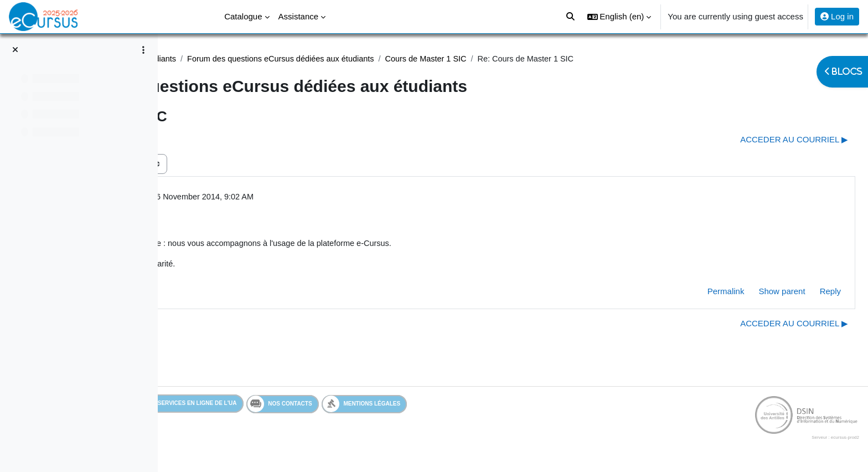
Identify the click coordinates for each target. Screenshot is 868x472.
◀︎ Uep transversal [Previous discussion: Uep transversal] (220, 140)
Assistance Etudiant (223, 59)
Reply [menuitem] (804, 294)
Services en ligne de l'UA (257, 406)
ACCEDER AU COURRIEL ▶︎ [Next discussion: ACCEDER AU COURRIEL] (768, 140)
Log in (837, 16)
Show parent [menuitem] (755, 294)
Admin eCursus (253, 198)
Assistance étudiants (308, 59)
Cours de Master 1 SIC (605, 59)
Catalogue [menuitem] (243, 16)
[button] (619, 17)
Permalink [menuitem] (699, 294)
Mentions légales (432, 406)
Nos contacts (350, 407)
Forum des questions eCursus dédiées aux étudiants (454, 59)
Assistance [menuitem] (299, 16)
